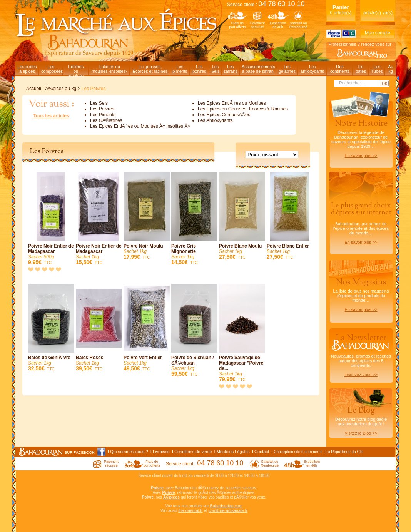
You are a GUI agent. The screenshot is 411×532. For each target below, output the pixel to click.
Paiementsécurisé (257, 25)
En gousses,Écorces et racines (150, 69)
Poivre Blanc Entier (290, 216)
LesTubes (377, 69)
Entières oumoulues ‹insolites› (109, 69)
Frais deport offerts (238, 25)
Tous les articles (51, 116)
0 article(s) (341, 10)
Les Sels (99, 103)
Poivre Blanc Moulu (242, 216)
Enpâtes (361, 69)
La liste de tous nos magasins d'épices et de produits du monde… (361, 294)
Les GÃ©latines (106, 120)
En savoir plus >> (361, 156)
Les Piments (103, 115)
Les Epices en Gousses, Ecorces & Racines (243, 109)
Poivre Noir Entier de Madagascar (51, 219)
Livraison (161, 452)
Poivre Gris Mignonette (194, 219)
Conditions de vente (193, 452)
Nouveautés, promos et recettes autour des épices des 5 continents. (361, 355)
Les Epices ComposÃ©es (224, 115)
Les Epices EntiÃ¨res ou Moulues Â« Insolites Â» (140, 126)
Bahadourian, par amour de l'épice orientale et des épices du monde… (361, 223)
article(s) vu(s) (378, 13)
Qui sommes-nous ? (129, 452)
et (206, 510)
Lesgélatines (287, 69)
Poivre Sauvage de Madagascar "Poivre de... (242, 333)
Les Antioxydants (215, 120)
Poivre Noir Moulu (147, 216)
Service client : (266, 5)
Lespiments (180, 69)
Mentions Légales (233, 452)
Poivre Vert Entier (147, 328)
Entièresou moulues (76, 70)
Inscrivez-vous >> (361, 375)
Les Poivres (102, 109)
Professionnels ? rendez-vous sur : (361, 44)
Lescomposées (52, 69)
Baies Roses (99, 328)
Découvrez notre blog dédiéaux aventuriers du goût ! (361, 422)
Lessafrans (231, 69)
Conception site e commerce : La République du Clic (318, 452)
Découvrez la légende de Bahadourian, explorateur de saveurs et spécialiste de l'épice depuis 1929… (361, 138)
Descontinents (340, 69)
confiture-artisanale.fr (228, 510)
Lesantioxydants (312, 69)
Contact (262, 452)
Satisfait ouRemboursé (298, 25)
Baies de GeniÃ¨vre (51, 328)
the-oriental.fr (190, 510)
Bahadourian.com (226, 506)
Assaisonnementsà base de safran (258, 69)
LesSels (215, 69)
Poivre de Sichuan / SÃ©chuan (194, 330)
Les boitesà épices (27, 69)
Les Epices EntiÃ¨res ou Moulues (232, 103)
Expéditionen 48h (278, 25)
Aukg (390, 69)
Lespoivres (199, 69)
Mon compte (378, 33)
